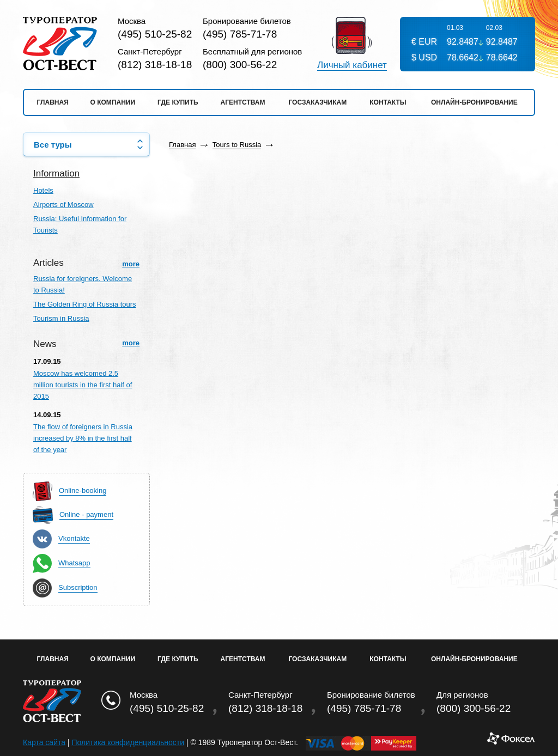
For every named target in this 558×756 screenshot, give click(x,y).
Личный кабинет (352, 65)
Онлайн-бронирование (474, 102)
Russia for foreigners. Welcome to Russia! (83, 284)
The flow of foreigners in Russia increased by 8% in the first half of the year (83, 438)
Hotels (43, 190)
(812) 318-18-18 (155, 65)
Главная (53, 102)
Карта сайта (44, 742)
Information (56, 173)
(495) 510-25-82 (155, 34)
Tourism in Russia (61, 318)
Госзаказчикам (317, 102)
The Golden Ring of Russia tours (85, 304)
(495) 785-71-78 (240, 34)
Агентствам (243, 102)
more (131, 264)
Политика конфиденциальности (128, 742)
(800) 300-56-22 (240, 65)
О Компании (113, 659)
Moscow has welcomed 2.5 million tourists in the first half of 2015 (83, 385)
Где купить (178, 102)
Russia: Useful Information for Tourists (80, 224)
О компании (113, 102)
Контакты (388, 102)
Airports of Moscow (63, 205)
